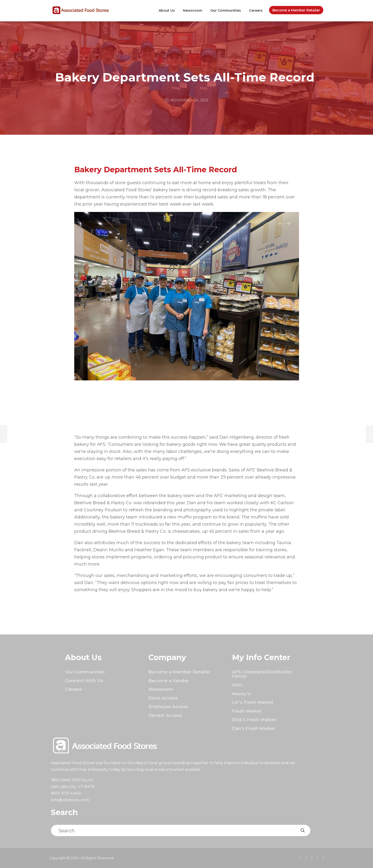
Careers (256, 10)
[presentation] (300, 858)
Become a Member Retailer (296, 10)
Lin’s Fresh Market (253, 702)
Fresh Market (247, 711)
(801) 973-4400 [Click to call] (66, 793)
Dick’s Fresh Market (254, 720)
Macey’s (241, 694)
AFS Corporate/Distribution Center (262, 674)
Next (288, 227)
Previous (281, 227)
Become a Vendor (169, 681)
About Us (167, 10)
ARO (237, 685)
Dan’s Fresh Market (254, 728)
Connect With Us (84, 681)
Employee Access (168, 707)
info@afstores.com (70, 800)
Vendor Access (165, 715)
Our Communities (226, 10)
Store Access (163, 698)
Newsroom (193, 10)
